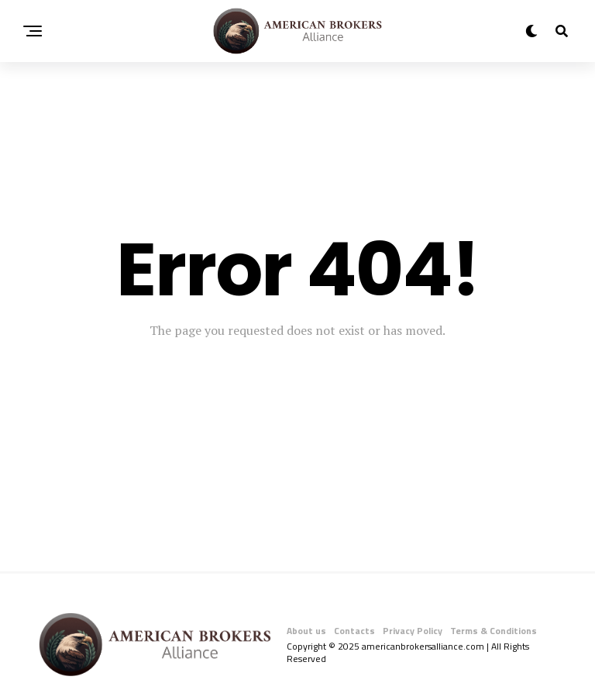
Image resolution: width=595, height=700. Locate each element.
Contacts (354, 631)
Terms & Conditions (494, 631)
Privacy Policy (413, 631)
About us (306, 631)
